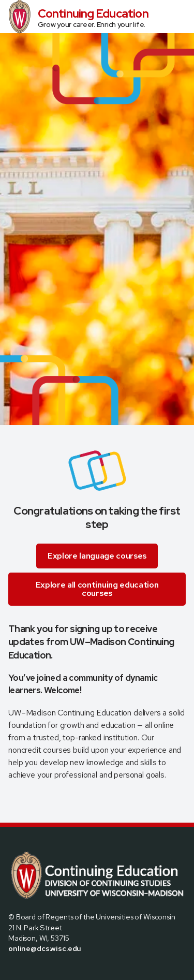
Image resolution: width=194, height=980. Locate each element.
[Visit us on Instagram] (37, 971)
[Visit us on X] (25, 971)
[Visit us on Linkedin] (50, 971)
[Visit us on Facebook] (12, 971)
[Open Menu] (182, 17)
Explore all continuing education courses (97, 589)
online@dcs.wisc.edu (45, 948)
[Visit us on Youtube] (62, 971)
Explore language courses (97, 556)
